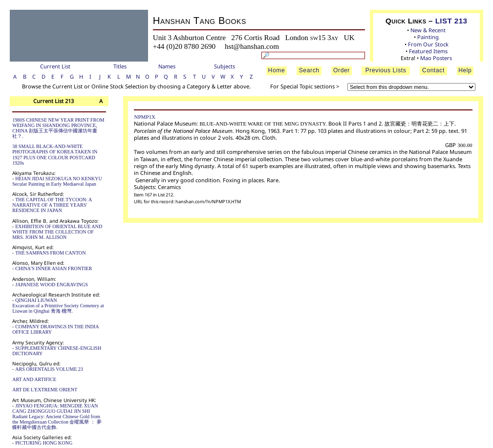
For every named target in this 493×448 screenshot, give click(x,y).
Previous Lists (386, 70)
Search (309, 70)
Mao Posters (436, 58)
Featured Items (428, 51)
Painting (428, 37)
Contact (433, 70)
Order (342, 70)
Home (277, 70)
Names (167, 66)
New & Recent (428, 30)
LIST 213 (451, 21)
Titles (120, 66)
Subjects (225, 66)
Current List (55, 66)
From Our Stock (428, 44)
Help (465, 70)
